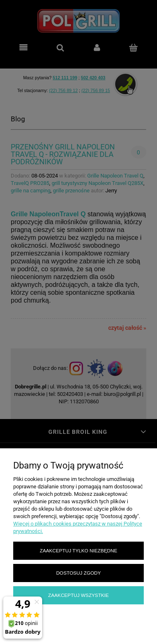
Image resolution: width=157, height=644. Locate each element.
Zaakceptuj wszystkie (79, 595)
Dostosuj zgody (78, 573)
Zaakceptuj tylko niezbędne (78, 550)
